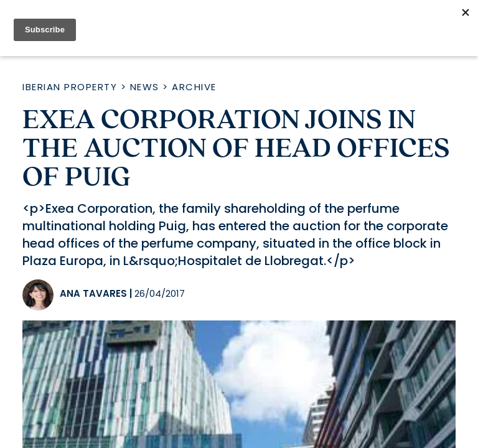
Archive (194, 87)
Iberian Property (70, 87)
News (145, 87)
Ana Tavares (93, 293)
